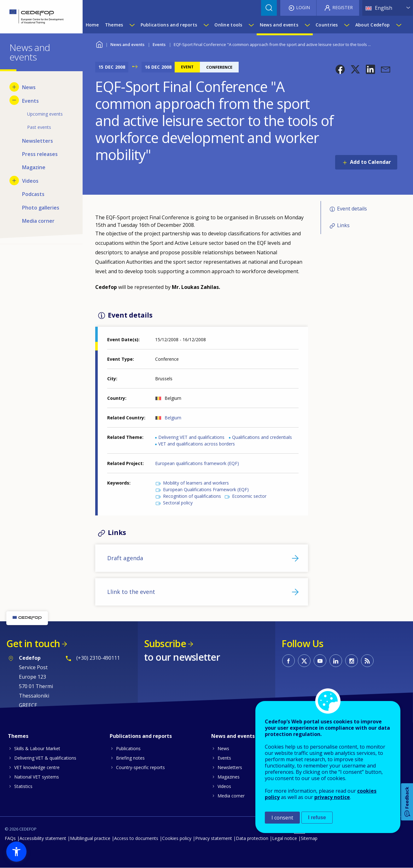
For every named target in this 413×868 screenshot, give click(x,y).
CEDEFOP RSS (367, 661)
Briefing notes (130, 758)
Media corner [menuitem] (38, 221)
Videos (224, 786)
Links (343, 225)
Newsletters (230, 767)
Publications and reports (141, 736)
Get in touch (33, 644)
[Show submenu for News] (14, 87)
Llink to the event (131, 592)
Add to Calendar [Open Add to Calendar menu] (370, 162)
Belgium (173, 418)
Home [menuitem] (92, 25)
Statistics (23, 786)
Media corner (231, 796)
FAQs (10, 838)
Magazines (229, 777)
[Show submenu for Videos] (14, 181)
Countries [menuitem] (327, 25)
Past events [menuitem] (39, 127)
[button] (340, 69)
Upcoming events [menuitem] (45, 114)
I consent (282, 818)
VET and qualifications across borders (197, 444)
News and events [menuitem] (279, 25)
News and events (127, 44)
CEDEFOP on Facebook (288, 661)
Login (303, 7)
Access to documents (136, 838)
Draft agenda (125, 558)
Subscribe (165, 644)
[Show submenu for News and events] (307, 25)
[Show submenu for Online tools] (251, 25)
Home (99, 44)
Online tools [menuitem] (228, 25)
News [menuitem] (29, 87)
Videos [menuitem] (30, 181)
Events (159, 44)
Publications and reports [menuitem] (169, 25)
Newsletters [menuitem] (38, 141)
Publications (128, 748)
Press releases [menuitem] (40, 154)
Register (343, 7)
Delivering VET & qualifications (45, 758)
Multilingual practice (90, 838)
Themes (18, 736)
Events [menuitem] (30, 101)
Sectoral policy (178, 503)
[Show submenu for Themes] (132, 25)
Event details (352, 209)
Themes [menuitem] (114, 25)
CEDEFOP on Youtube (320, 661)
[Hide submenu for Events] (14, 100)
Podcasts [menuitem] (33, 194)
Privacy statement (214, 838)
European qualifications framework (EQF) (197, 463)
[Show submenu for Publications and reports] (206, 25)
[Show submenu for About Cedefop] (398, 25)
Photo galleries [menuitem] (41, 208)
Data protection (252, 838)
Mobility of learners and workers (196, 483)
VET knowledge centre (37, 767)
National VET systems (37, 777)
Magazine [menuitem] (34, 167)
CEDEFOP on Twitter (304, 661)
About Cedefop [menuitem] (373, 25)
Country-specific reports (140, 767)
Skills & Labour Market (37, 748)
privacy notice (332, 797)
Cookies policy (177, 838)
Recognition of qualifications (192, 496)
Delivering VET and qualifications (191, 437)
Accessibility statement (43, 838)
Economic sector (249, 496)
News (223, 748)
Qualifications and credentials (262, 437)
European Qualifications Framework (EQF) (206, 489)
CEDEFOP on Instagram (352, 661)
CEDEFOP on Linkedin (336, 661)
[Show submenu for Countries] (346, 25)
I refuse (317, 817)
